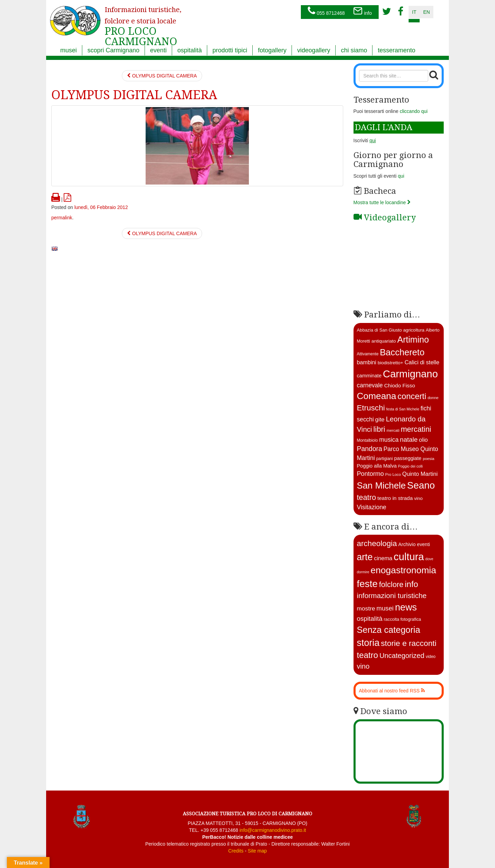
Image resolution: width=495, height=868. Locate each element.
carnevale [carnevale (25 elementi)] (370, 385)
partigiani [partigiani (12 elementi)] (385, 459)
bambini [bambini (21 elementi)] (367, 362)
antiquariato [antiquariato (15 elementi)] (384, 341)
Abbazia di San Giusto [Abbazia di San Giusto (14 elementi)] (380, 330)
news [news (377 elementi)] (406, 607)
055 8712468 (326, 11)
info (362, 11)
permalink (62, 218)
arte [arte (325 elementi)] (365, 557)
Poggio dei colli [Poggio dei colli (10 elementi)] (410, 466)
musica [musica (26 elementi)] (389, 440)
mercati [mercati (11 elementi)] (393, 430)
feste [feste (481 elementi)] (367, 584)
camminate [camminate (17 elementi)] (369, 376)
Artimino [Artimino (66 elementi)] (413, 339)
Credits (236, 851)
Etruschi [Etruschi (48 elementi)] (371, 408)
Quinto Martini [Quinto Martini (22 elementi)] (420, 474)
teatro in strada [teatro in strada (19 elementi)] (395, 498)
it (414, 12)
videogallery (314, 50)
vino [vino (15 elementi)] (418, 498)
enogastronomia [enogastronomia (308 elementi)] (404, 570)
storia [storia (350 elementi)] (368, 643)
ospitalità (189, 50)
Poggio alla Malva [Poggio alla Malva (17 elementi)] (377, 466)
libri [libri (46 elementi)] (380, 429)
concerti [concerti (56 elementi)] (412, 396)
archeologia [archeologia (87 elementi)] (377, 543)
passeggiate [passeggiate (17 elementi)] (408, 458)
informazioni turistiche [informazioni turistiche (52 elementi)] (392, 595)
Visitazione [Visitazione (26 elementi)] (372, 507)
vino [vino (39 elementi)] (363, 666)
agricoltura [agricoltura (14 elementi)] (414, 330)
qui (401, 176)
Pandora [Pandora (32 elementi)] (370, 449)
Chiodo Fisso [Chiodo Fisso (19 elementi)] (400, 385)
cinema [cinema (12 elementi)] (383, 558)
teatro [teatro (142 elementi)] (368, 655)
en (426, 12)
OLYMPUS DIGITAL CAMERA (162, 76)
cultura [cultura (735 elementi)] (409, 557)
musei (69, 50)
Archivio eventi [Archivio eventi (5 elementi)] (414, 544)
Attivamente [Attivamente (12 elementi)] (368, 354)
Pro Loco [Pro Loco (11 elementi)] (393, 474)
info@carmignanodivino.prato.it (273, 830)
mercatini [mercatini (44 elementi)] (416, 429)
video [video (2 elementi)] (431, 657)
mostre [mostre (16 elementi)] (366, 608)
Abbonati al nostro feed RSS (392, 691)
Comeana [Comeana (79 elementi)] (377, 396)
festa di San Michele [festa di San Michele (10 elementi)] (403, 409)
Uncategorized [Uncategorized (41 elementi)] (402, 656)
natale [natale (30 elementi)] (409, 440)
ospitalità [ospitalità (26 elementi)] (370, 619)
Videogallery (385, 218)
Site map (257, 851)
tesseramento (396, 50)
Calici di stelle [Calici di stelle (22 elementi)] (422, 362)
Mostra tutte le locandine (382, 202)
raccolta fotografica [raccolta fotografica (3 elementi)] (402, 619)
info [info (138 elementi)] (412, 584)
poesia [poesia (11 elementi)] (429, 459)
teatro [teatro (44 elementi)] (367, 497)
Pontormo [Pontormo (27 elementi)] (371, 474)
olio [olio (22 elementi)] (423, 440)
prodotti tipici (230, 50)
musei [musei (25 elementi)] (385, 608)
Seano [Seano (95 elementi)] (421, 485)
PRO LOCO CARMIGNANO (143, 22)
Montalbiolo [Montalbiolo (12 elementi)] (367, 440)
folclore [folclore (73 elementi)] (391, 584)
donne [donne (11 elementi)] (433, 398)
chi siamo (354, 50)
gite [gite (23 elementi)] (380, 420)
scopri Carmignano (113, 50)
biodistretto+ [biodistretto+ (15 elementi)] (390, 363)
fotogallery (272, 50)
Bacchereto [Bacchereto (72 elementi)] (402, 352)
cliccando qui (414, 111)
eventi (158, 50)
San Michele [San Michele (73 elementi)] (381, 485)
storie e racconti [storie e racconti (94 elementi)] (408, 643)
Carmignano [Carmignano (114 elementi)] (410, 374)
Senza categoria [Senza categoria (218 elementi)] (389, 630)
